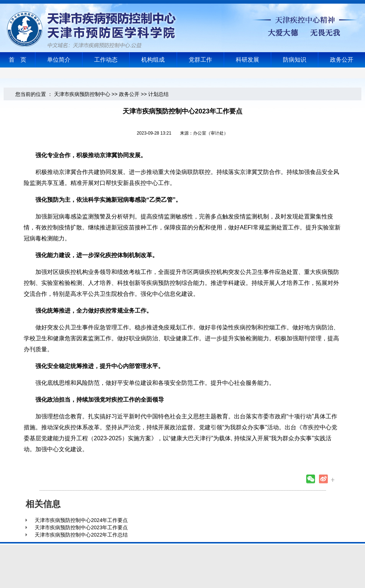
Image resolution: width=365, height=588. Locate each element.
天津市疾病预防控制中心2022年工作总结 (81, 535)
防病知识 (295, 60)
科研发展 (247, 60)
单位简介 (59, 60)
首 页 (18, 60)
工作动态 (106, 60)
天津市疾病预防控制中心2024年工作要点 (81, 520)
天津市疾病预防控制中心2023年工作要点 (81, 527)
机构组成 (153, 60)
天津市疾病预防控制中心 (82, 94)
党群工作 (200, 60)
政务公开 (342, 60)
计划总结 (158, 94)
